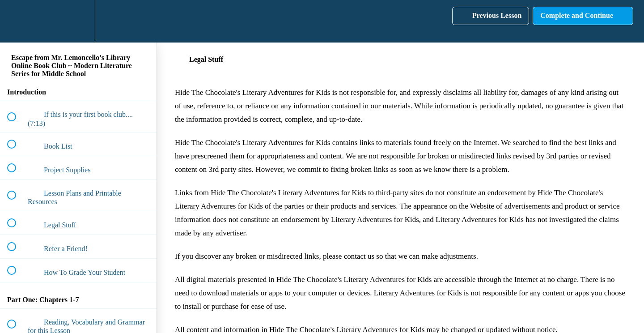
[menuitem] (78, 21)
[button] (17, 21)
